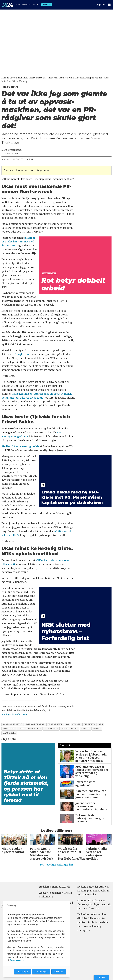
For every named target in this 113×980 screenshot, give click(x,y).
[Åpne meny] (109, 5)
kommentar (51, 729)
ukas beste (9, 733)
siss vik (76, 724)
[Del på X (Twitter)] (9, 739)
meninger (9, 729)
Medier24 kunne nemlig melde (20, 446)
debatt (85, 729)
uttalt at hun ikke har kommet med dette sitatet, (18, 242)
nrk (101, 724)
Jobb (18, 5)
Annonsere (27, 5)
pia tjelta (89, 724)
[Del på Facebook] (4, 739)
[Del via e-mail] (13, 739)
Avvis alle (59, 972)
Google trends (23, 354)
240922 (97, 729)
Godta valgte (41, 972)
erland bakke (70, 729)
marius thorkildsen (29, 729)
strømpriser (55, 724)
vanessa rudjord (13, 724)
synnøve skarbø (35, 724)
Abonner (47, 5)
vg (67, 724)
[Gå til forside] (8, 5)
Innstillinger (101, 977)
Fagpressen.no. (17, 960)
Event (36, 5)
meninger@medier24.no (14, 714)
